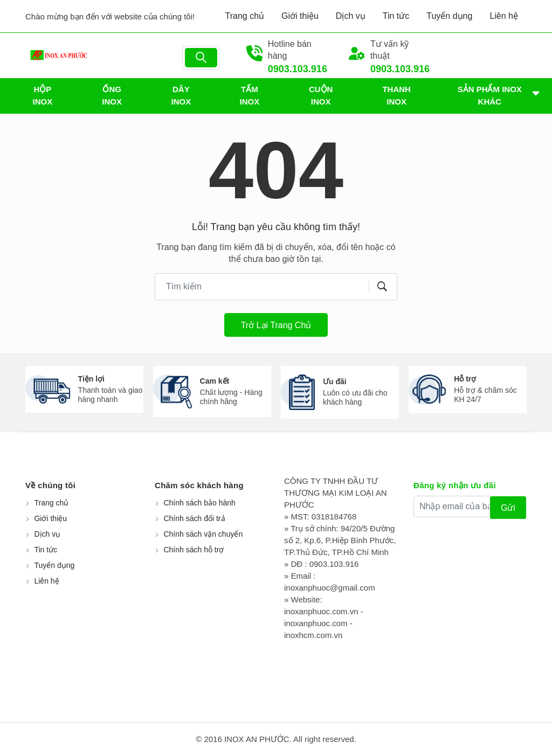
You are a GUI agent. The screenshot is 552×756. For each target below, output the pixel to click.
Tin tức (396, 16)
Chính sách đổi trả (194, 518)
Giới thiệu (300, 16)
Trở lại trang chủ (276, 325)
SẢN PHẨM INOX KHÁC (490, 95)
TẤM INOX (250, 95)
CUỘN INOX (321, 95)
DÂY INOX (181, 95)
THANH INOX (396, 95)
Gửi (508, 508)
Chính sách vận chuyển (203, 534)
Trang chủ (245, 16)
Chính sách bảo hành (199, 503)
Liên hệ (504, 16)
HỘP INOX (43, 95)
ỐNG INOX (112, 95)
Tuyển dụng (449, 16)
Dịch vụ (351, 16)
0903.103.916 (298, 69)
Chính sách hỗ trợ (194, 550)
